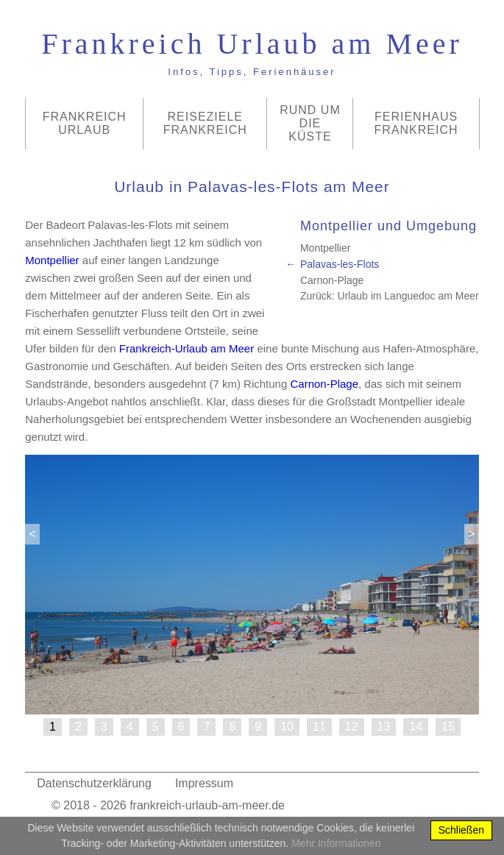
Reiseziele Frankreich (205, 123)
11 (319, 727)
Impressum (204, 783)
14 (416, 727)
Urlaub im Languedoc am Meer (408, 296)
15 (448, 727)
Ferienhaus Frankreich (416, 123)
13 (384, 727)
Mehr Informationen (336, 843)
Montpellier (325, 248)
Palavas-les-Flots (340, 264)
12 (352, 727)
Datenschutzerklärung (94, 783)
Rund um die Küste (310, 123)
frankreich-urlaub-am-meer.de (207, 805)
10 (287, 727)
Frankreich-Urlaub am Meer (187, 348)
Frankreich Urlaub (85, 123)
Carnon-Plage (332, 280)
